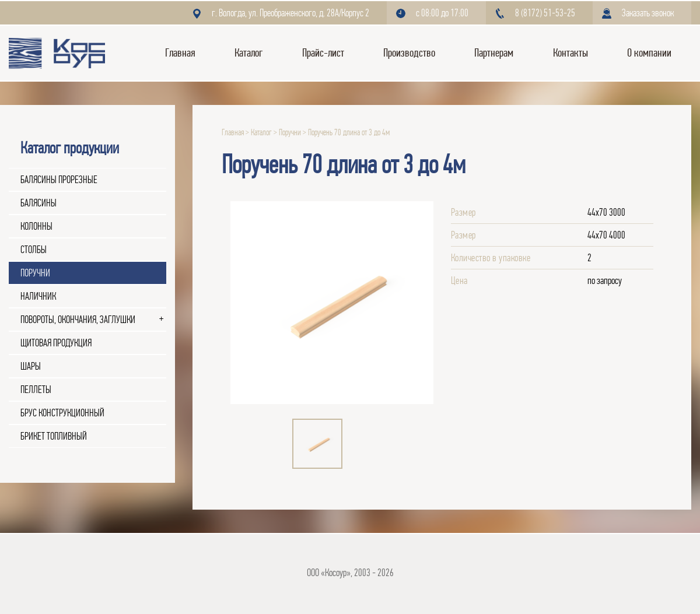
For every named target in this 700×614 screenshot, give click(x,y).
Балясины (38, 203)
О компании (649, 53)
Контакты (570, 53)
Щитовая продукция (56, 343)
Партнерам (494, 53)
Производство (409, 53)
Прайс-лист (323, 53)
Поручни (35, 273)
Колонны (36, 226)
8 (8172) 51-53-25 (545, 13)
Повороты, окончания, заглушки (78, 320)
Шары (31, 366)
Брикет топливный (54, 436)
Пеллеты (36, 390)
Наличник (38, 296)
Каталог (249, 53)
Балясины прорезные (59, 180)
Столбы (34, 250)
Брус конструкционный (62, 413)
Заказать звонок (648, 13)
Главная (180, 53)
